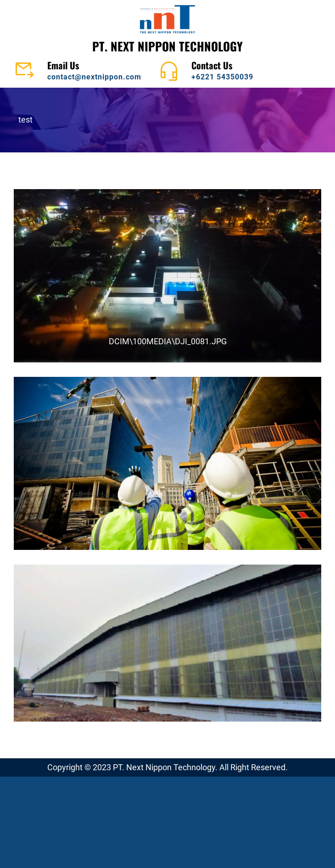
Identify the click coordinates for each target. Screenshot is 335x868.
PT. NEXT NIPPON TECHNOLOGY (167, 46)
